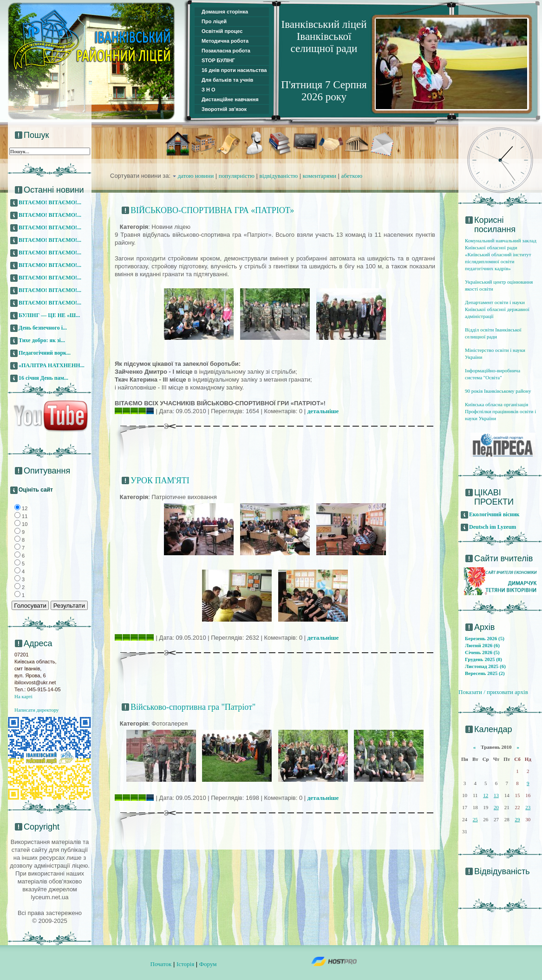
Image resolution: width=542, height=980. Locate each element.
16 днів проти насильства (234, 70)
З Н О (209, 90)
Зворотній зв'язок (224, 109)
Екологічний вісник (494, 514)
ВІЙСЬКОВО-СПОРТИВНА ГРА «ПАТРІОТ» (212, 210)
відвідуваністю (279, 176)
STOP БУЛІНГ (218, 60)
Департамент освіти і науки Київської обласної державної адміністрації (497, 309)
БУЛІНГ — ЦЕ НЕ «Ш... (49, 315)
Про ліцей (214, 21)
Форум (208, 964)
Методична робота (225, 41)
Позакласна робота (226, 51)
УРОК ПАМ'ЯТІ (160, 480)
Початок (161, 964)
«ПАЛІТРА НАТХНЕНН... (52, 365)
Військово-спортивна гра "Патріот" (193, 707)
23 (528, 807)
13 (496, 795)
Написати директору (37, 710)
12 (486, 795)
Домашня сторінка (225, 12)
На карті (23, 696)
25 (475, 819)
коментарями (320, 176)
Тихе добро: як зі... (42, 340)
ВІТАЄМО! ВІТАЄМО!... (50, 202)
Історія (185, 964)
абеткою (352, 176)
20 (496, 807)
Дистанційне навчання (230, 99)
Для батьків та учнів (227, 80)
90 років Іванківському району (498, 391)
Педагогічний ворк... (45, 353)
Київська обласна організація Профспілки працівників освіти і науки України (500, 411)
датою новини (196, 176)
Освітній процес (222, 31)
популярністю (237, 176)
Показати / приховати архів (493, 692)
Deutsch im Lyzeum (493, 527)
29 (517, 819)
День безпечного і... (43, 328)
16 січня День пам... (43, 378)
